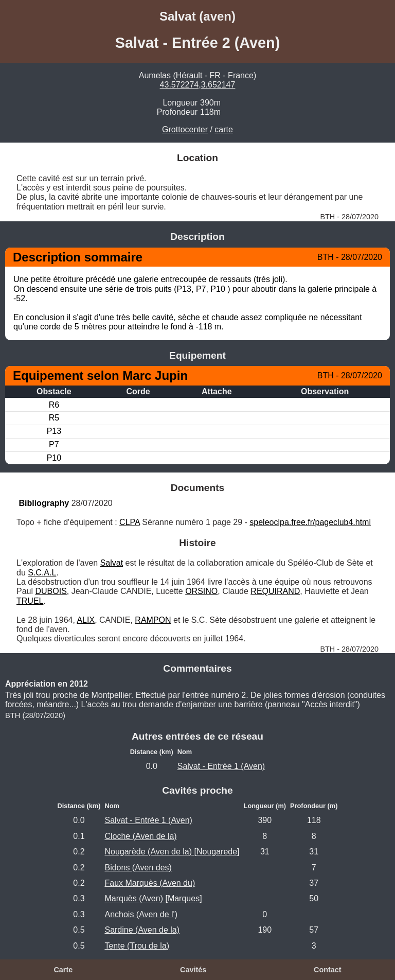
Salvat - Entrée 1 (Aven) (221, 766)
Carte (63, 970)
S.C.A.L (42, 573)
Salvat (112, 563)
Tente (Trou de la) (137, 946)
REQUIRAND (275, 591)
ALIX (86, 620)
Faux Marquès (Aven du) (150, 883)
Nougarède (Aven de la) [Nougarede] (172, 852)
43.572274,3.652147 (198, 85)
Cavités (193, 970)
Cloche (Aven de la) (140, 836)
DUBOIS (51, 591)
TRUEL (30, 601)
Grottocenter (185, 129)
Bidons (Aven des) (138, 868)
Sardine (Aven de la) (142, 930)
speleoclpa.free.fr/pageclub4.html (310, 522)
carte (224, 129)
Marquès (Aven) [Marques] (153, 898)
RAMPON (153, 620)
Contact (328, 970)
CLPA (130, 522)
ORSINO (201, 591)
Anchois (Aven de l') (141, 914)
